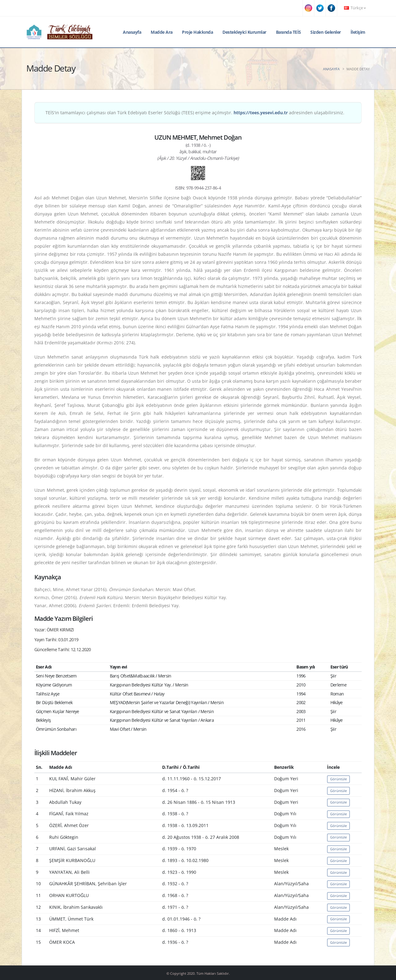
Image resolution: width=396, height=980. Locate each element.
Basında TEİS (288, 32)
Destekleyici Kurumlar (244, 32)
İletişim (358, 32)
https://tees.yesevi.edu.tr (261, 113)
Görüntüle (338, 779)
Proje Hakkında (197, 32)
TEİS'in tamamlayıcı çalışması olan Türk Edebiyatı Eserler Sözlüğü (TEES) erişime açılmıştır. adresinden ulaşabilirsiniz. (195, 113)
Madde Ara (162, 32)
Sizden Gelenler (326, 32)
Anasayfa (132, 32)
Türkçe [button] (355, 8)
